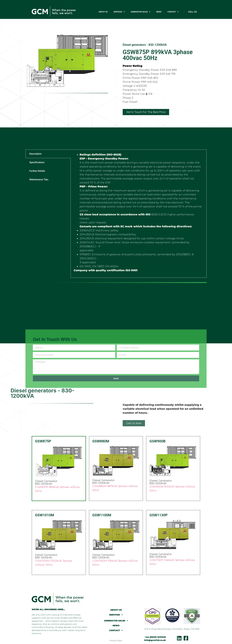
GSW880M (101, 441)
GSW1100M (102, 515)
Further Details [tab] (37, 171)
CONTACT (173, 12)
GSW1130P (158, 515)
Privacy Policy (116, 641)
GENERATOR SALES (141, 12)
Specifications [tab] (37, 162)
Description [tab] (35, 154)
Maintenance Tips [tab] (39, 180)
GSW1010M (45, 515)
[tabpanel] (138, 214)
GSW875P (43, 441)
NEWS (159, 12)
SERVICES (119, 12)
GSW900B (157, 441)
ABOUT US (103, 12)
